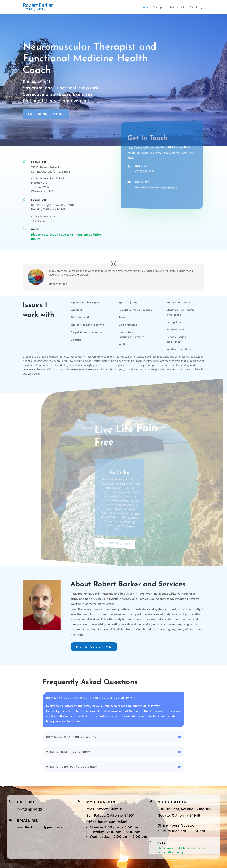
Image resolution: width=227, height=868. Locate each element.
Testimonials (177, 7)
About (193, 7)
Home (145, 7)
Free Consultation (46, 114)
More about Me (94, 647)
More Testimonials (117, 543)
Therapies (159, 7)
